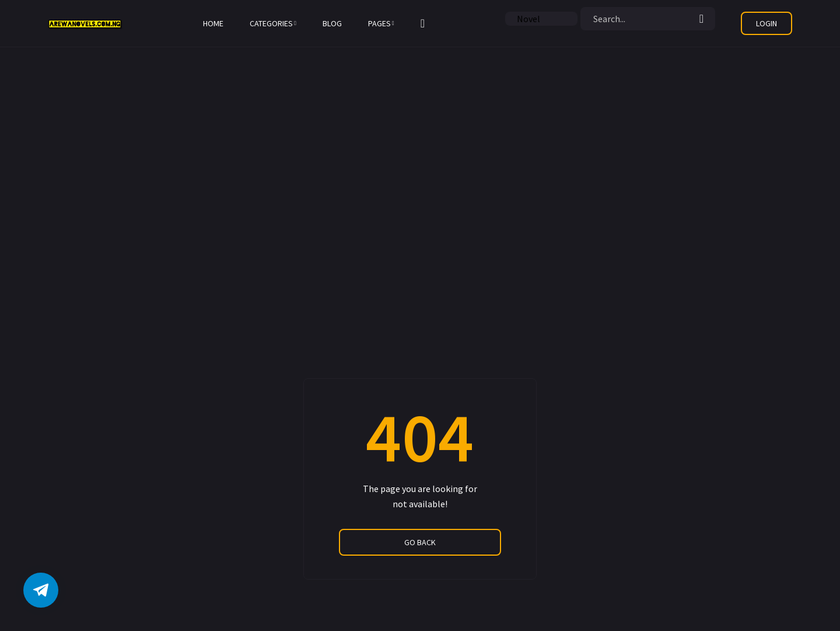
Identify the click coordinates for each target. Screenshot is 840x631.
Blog (332, 23)
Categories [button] (273, 23)
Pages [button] (381, 23)
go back (420, 542)
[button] (423, 23)
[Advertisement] (350, 82)
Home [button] (213, 23)
